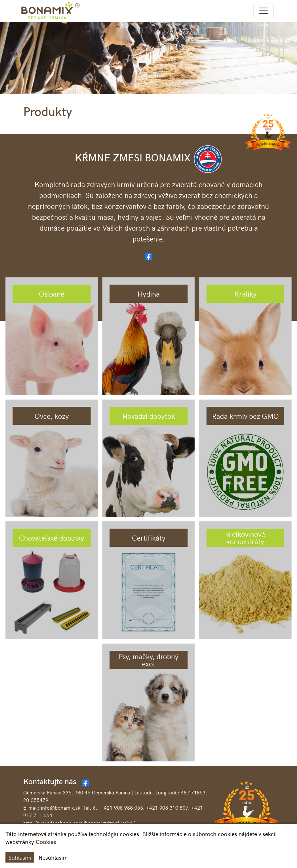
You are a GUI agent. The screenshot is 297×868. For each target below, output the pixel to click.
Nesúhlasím (53, 857)
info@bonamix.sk (61, 808)
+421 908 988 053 (122, 808)
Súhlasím (20, 857)
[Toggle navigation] (264, 11)
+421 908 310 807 (167, 808)
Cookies (46, 842)
